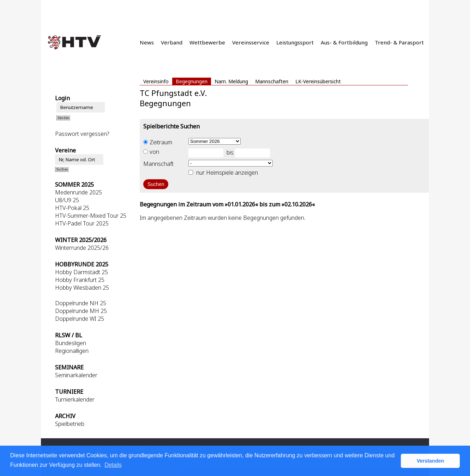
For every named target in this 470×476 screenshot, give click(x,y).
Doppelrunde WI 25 (80, 319)
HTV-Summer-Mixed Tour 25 (91, 216)
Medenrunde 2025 (79, 192)
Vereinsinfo (156, 81)
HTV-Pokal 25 (72, 208)
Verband (172, 42)
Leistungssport (295, 42)
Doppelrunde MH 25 (81, 311)
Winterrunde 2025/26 (82, 248)
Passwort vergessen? (82, 134)
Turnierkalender (75, 399)
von (151, 152)
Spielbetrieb (70, 424)
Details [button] (113, 465)
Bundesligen (71, 343)
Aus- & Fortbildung (344, 42)
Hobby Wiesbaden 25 (82, 288)
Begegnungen (192, 81)
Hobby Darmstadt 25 (82, 272)
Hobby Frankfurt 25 (80, 280)
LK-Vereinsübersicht (318, 81)
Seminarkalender (76, 375)
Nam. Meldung (231, 81)
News (147, 42)
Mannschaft (158, 164)
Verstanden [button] (430, 461)
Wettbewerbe (207, 42)
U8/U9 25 (67, 200)
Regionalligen (72, 351)
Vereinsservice (251, 42)
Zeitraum (158, 142)
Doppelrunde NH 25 (81, 303)
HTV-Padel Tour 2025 (82, 223)
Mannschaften (272, 81)
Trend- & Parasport (399, 42)
